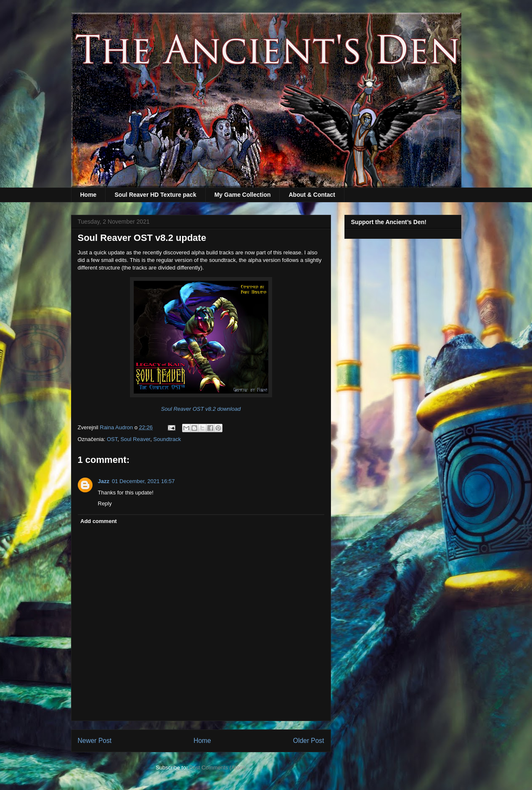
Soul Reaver (135, 439)
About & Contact (312, 195)
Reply (105, 503)
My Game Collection (243, 195)
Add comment (99, 521)
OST (112, 439)
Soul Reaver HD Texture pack (155, 195)
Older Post (309, 741)
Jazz (104, 481)
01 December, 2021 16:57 (143, 481)
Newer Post (95, 741)
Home (89, 195)
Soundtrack (167, 439)
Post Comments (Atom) (218, 768)
